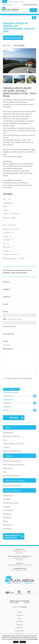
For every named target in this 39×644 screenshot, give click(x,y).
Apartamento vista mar (12, 436)
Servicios (20, 625)
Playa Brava (7, 518)
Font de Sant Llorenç (11, 503)
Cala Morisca (8, 496)
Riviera (5, 521)
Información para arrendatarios (12, 536)
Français (16, 2)
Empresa (19, 628)
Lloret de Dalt (8, 510)
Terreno (6, 447)
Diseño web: (20, 607)
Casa (5, 440)
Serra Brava (7, 529)
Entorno (19, 621)
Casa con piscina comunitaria (14, 444)
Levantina (7, 507)
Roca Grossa (8, 525)
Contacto (19, 634)
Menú (33, 10)
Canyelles (6, 499)
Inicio (20, 612)
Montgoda (7, 514)
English (10, 2)
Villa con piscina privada (12, 451)
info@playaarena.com (7, 5)
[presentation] (18, 384)
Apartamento (8, 433)
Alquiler (20, 615)
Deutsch (22, 2)
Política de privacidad (25, 378)
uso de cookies (33, 639)
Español (5, 2)
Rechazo (23, 642)
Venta (20, 618)
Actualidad (20, 631)
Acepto (16, 642)
